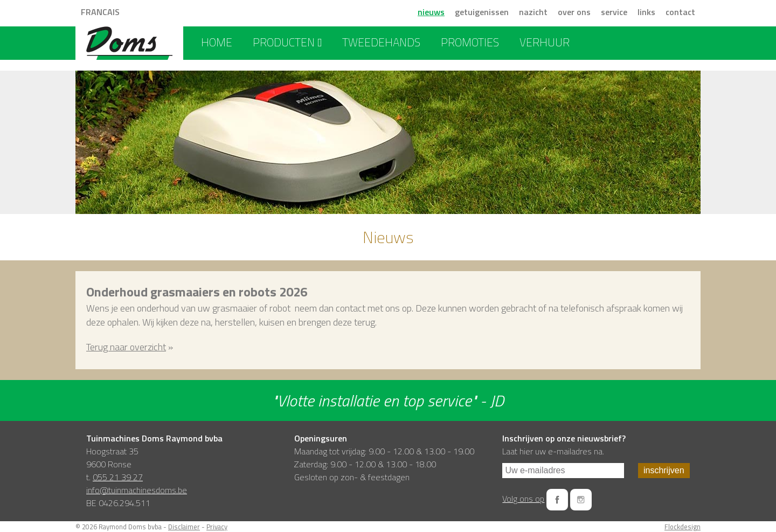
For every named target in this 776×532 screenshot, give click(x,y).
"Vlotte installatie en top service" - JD (388, 400)
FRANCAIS (100, 12)
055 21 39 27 (118, 477)
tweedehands (381, 42)
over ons (574, 12)
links (646, 12)
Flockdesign (683, 527)
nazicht (533, 12)
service (614, 12)
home (217, 42)
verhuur (545, 42)
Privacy (217, 527)
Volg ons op (523, 499)
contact (680, 12)
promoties (470, 42)
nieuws (431, 12)
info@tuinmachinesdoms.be (137, 490)
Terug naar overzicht (126, 347)
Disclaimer (184, 527)
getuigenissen (482, 12)
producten (287, 42)
